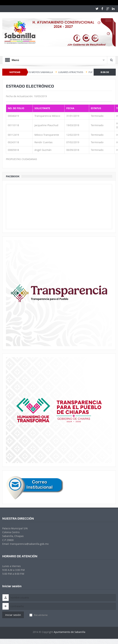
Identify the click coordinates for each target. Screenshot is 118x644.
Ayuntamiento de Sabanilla (70, 632)
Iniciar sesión (13, 615)
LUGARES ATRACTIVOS (73, 72)
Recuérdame (39, 615)
